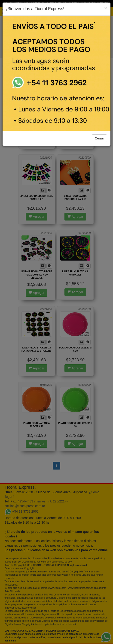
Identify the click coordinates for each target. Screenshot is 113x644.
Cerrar (99, 138)
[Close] (106, 8)
